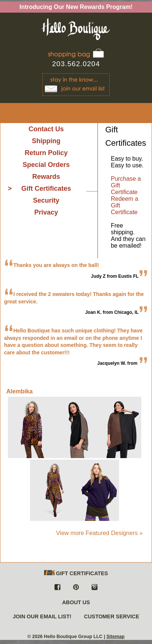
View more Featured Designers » (99, 533)
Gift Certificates (46, 189)
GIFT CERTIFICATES (76, 573)
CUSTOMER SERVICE (112, 616)
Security (46, 200)
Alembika (19, 391)
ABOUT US (76, 602)
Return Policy (46, 153)
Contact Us (46, 129)
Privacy (46, 212)
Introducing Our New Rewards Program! (76, 7)
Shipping (46, 141)
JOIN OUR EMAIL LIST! (42, 616)
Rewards (46, 177)
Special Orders (46, 165)
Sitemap (115, 637)
